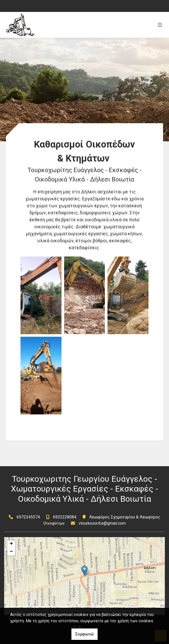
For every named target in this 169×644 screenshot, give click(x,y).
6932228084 (65, 517)
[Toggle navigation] (160, 25)
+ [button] (11, 544)
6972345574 (28, 517)
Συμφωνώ (85, 634)
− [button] (11, 552)
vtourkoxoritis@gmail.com (102, 523)
